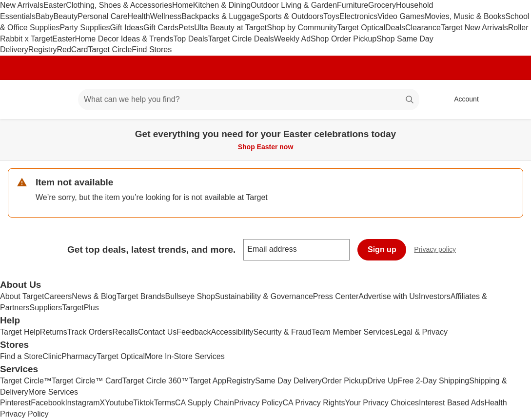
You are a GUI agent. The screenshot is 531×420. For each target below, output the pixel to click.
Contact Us (157, 332)
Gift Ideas (127, 28)
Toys (331, 16)
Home (183, 5)
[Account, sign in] (462, 100)
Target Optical (361, 28)
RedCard (72, 50)
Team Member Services (353, 332)
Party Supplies (85, 28)
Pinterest (15, 403)
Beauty (65, 16)
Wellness (166, 16)
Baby (44, 16)
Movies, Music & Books (465, 16)
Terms (164, 403)
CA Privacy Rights (314, 403)
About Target (22, 296)
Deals (395, 28)
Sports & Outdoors (292, 16)
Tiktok (143, 403)
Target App (208, 381)
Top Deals (190, 39)
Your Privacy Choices (382, 403)
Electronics (358, 16)
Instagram (82, 403)
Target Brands (141, 296)
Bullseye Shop (190, 296)
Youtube (119, 403)
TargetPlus (80, 308)
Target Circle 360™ (156, 381)
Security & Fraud (283, 332)
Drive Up (382, 381)
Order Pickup (344, 381)
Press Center (336, 296)
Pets (186, 28)
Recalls (125, 332)
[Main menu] (56, 100)
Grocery (382, 5)
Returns (54, 332)
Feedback (194, 332)
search (410, 100)
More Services (53, 392)
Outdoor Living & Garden (294, 5)
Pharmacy (79, 356)
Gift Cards (161, 28)
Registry (43, 50)
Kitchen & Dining (222, 5)
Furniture (353, 5)
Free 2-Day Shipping (433, 381)
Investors (435, 296)
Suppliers (46, 308)
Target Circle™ (26, 381)
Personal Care (102, 16)
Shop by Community (302, 28)
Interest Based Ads (452, 403)
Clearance (423, 28)
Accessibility (232, 332)
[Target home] (21, 100)
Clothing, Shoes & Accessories (119, 5)
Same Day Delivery (288, 381)
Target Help (20, 332)
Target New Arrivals (474, 28)
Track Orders (90, 332)
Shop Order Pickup (344, 39)
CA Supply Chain (205, 403)
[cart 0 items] (511, 100)
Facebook (48, 403)
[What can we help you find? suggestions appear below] (249, 100)
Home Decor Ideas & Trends (124, 39)
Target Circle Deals (241, 39)
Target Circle (110, 50)
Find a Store (21, 356)
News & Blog (94, 296)
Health (138, 16)
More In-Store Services (185, 356)
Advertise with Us (389, 296)
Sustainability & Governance (264, 296)
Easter (55, 5)
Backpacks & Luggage (220, 16)
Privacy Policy (258, 403)
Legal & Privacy (421, 332)
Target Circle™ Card (87, 381)
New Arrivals (22, 5)
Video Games (401, 16)
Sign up (382, 250)
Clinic (52, 356)
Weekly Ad (292, 39)
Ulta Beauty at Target (230, 28)
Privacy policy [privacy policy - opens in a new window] (439, 250)
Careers (58, 296)
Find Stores (152, 50)
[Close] (517, 130)
